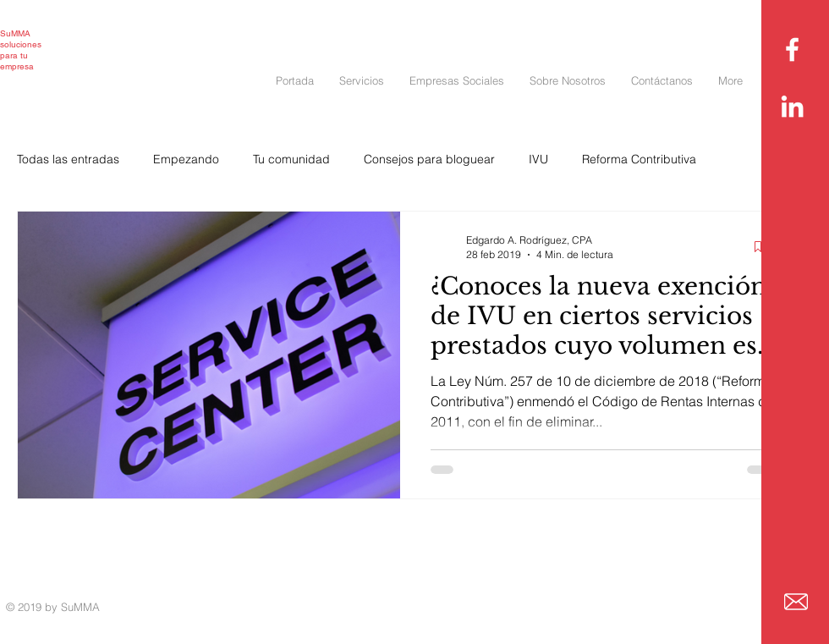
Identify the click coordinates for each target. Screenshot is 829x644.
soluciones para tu (21, 50)
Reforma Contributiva (639, 159)
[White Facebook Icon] (792, 50)
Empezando (186, 159)
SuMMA (15, 33)
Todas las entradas (68, 159)
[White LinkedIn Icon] (792, 106)
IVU (538, 159)
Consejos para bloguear (429, 159)
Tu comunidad (291, 159)
